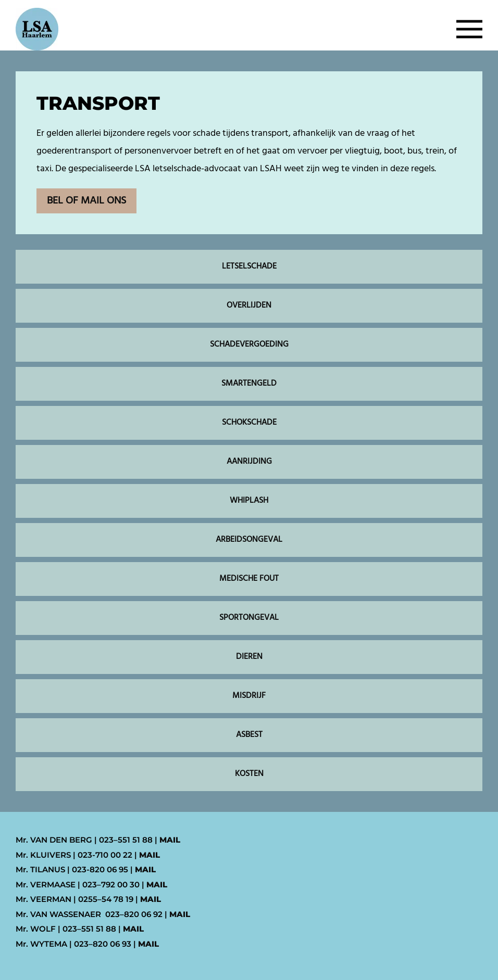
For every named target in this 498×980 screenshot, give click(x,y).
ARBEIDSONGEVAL (249, 540)
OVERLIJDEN (249, 306)
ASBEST (249, 735)
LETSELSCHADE (249, 266)
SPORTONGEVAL (249, 618)
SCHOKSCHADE (249, 423)
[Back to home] (37, 29)
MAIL (170, 840)
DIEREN (249, 657)
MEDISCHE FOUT (249, 579)
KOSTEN (249, 774)
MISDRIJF (249, 696)
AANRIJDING (249, 462)
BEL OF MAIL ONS (86, 201)
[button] (469, 29)
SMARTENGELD (249, 384)
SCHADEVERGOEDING (249, 345)
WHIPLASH (249, 501)
